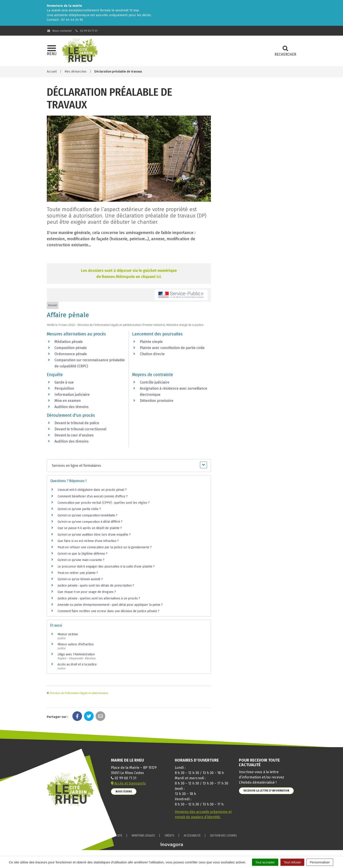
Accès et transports (128, 783)
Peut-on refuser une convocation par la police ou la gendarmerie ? (105, 547)
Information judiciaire (72, 395)
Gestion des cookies (223, 836)
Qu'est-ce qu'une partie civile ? (79, 509)
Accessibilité (192, 836)
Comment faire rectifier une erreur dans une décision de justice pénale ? (108, 611)
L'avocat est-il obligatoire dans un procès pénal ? (92, 490)
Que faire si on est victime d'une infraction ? (88, 541)
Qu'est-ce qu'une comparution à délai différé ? (90, 522)
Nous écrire (124, 791)
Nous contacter (59, 31)
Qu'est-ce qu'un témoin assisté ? (80, 579)
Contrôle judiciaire (155, 382)
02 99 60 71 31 (86, 31)
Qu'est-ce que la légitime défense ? (82, 554)
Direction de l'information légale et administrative (79, 693)
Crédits (169, 836)
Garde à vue (64, 382)
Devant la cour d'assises (74, 435)
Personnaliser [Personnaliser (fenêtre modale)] (320, 862)
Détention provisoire (157, 401)
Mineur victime (68, 634)
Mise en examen (68, 401)
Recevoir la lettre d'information (266, 791)
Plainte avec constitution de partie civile (172, 348)
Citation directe (152, 354)
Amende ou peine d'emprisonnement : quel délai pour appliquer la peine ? (110, 605)
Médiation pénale (69, 342)
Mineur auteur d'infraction (76, 644)
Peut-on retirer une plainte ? (78, 573)
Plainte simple (151, 342)
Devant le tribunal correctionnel (80, 429)
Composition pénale (71, 348)
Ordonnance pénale (71, 354)
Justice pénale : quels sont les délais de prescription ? (96, 586)
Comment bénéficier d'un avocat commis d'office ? (93, 496)
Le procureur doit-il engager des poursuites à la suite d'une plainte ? (106, 567)
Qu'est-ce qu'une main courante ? (81, 560)
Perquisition (64, 388)
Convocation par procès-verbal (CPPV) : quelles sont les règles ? (104, 503)
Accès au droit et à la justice (77, 664)
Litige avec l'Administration (76, 654)
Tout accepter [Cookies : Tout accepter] (265, 862)
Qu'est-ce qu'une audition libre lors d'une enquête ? (94, 535)
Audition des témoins (72, 407)
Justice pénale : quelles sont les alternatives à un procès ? (99, 598)
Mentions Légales (143, 836)
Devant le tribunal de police (77, 423)
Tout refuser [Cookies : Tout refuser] (292, 862)
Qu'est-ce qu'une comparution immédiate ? (87, 515)
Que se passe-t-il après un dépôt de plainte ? (90, 528)
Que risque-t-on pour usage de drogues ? (87, 592)
